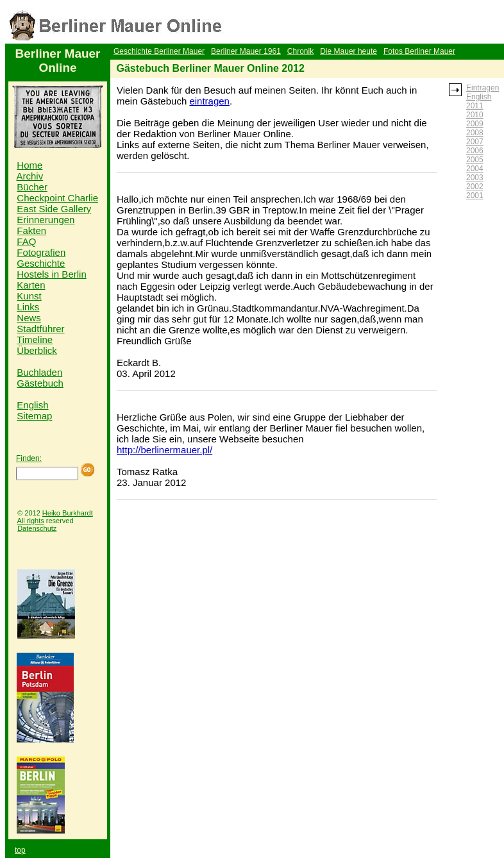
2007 (475, 142)
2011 (475, 106)
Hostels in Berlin (51, 274)
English (32, 405)
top (20, 850)
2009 (475, 124)
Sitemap (34, 416)
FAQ (26, 241)
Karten (31, 285)
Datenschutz (37, 528)
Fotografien (41, 252)
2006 (475, 151)
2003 (475, 178)
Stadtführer (40, 329)
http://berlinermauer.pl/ (164, 450)
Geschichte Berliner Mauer (159, 51)
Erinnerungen (46, 220)
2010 (475, 115)
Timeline (35, 339)
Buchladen (39, 372)
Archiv (30, 176)
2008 (475, 133)
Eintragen (483, 88)
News (29, 318)
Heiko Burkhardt (68, 513)
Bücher (32, 187)
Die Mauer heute (349, 51)
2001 (475, 196)
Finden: (29, 458)
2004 (475, 169)
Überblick (37, 350)
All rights (31, 521)
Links (28, 307)
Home (29, 165)
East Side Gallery (54, 209)
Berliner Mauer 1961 (246, 51)
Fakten (31, 230)
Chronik (300, 51)
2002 (475, 187)
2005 (475, 160)
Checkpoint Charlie (57, 198)
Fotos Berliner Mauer (419, 51)
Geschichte (41, 263)
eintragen (209, 101)
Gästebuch (40, 383)
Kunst (29, 296)
